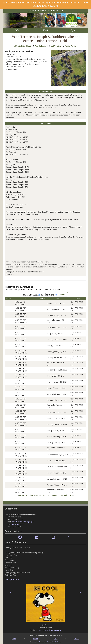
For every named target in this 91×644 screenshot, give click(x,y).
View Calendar (41, 46)
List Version (56, 46)
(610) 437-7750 (18, 524)
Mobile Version (71, 46)
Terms (14, 639)
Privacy (35, 639)
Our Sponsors (12, 579)
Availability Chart (22, 46)
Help (56, 639)
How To (77, 639)
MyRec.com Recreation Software (50, 642)
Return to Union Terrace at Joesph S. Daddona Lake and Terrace (47, 495)
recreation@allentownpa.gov (22, 522)
